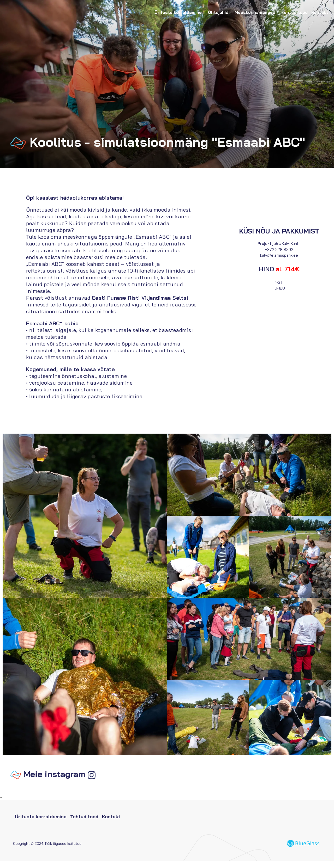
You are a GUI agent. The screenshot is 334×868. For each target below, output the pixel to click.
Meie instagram (54, 781)
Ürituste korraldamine (179, 12)
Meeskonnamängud (256, 12)
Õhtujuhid (219, 12)
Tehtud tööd (295, 12)
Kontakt (320, 12)
